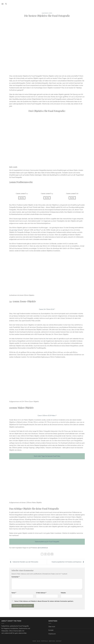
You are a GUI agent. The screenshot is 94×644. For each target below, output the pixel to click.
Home (34, 641)
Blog (39, 641)
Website (63, 593)
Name (14, 593)
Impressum (52, 634)
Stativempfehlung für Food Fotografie (47, 542)
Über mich (52, 627)
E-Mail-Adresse (41, 593)
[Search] (6, 4)
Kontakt (51, 630)
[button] (2, 4)
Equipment (45, 13)
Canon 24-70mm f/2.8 (46, 309)
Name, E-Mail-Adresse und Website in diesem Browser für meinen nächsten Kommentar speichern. (44, 601)
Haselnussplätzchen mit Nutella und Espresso (68, 562)
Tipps (51, 13)
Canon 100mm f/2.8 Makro (47, 416)
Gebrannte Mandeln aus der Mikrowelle (24, 562)
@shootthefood (43, 548)
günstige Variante (17, 230)
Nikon (38, 230)
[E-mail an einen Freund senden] (49, 554)
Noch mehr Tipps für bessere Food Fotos (47, 456)
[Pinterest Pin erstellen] (52, 554)
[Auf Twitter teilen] (45, 554)
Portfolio (44, 641)
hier (47, 339)
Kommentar (15, 577)
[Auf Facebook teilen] (42, 554)
